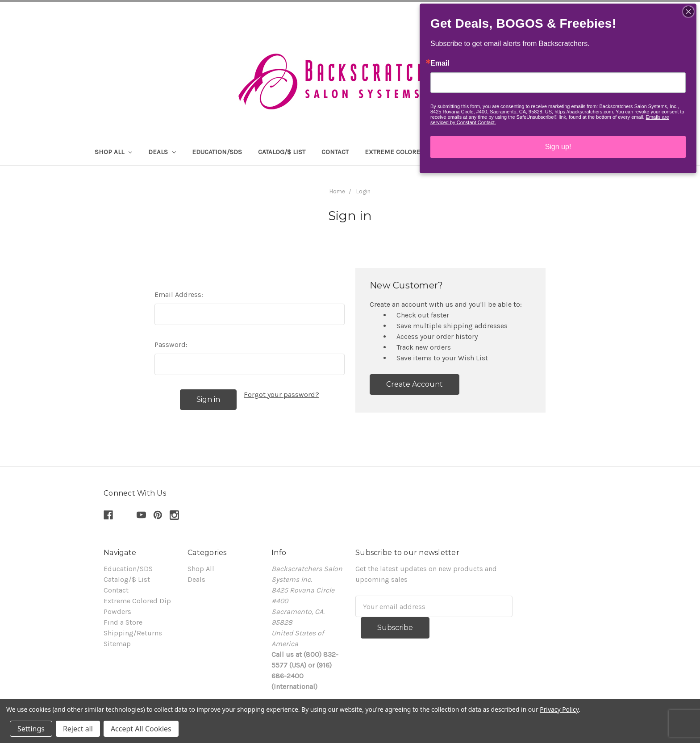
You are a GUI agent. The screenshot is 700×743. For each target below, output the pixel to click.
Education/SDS (217, 152)
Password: (171, 344)
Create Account (415, 384)
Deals (162, 152)
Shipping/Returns (133, 633)
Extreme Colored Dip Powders (417, 152)
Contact (335, 152)
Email (440, 63)
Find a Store (123, 622)
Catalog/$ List (282, 152)
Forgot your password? (281, 394)
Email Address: (179, 294)
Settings (31, 729)
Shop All (113, 152)
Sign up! (558, 147)
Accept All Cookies (141, 729)
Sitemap (117, 644)
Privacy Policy (559, 709)
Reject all (78, 729)
